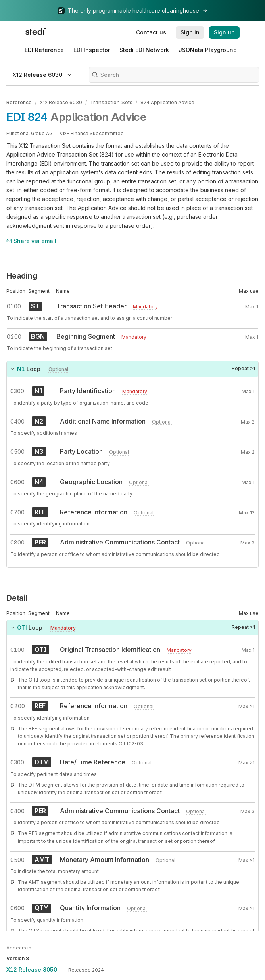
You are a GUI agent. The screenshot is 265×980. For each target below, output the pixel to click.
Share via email (31, 240)
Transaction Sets (110, 102)
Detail (17, 597)
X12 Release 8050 (32, 969)
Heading (22, 275)
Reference (19, 102)
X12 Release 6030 (61, 102)
